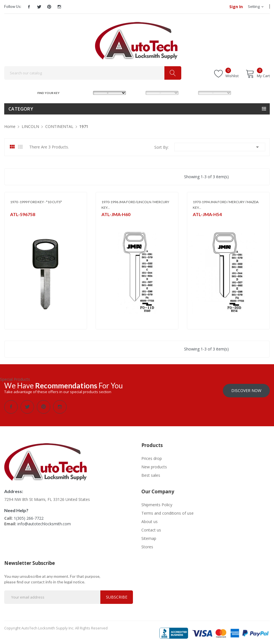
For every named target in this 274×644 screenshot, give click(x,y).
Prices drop (152, 456)
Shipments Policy (157, 503)
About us (150, 520)
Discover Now (246, 389)
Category (21, 109)
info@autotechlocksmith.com (44, 522)
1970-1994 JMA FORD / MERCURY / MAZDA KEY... (226, 205)
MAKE (84, 93)
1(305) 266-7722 (29, 516)
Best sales (151, 473)
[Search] (93, 73)
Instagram (59, 7)
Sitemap (149, 536)
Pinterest (49, 7)
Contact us (151, 528)
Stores (147, 545)
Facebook (29, 7)
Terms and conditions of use (167, 511)
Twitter (39, 7)
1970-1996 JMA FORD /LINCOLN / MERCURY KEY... (135, 205)
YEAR (189, 93)
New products (154, 465)
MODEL (137, 93)
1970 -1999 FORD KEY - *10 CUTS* (36, 202)
